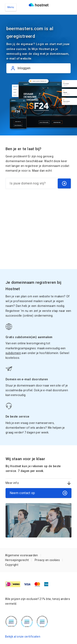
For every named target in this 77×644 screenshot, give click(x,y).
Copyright (12, 565)
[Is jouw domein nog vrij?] (31, 183)
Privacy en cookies (47, 560)
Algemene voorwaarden (22, 555)
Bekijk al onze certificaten (23, 637)
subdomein (13, 353)
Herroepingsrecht (17, 560)
